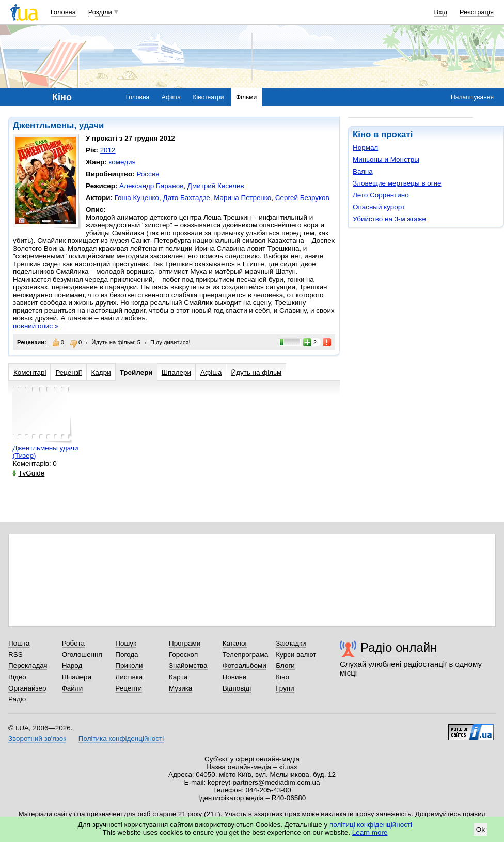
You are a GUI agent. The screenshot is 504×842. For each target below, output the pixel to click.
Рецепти (129, 688)
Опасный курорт (379, 207)
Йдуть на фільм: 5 (116, 342)
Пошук (126, 643)
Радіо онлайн (399, 647)
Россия (148, 174)
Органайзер (27, 688)
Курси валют (296, 655)
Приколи (129, 665)
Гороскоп (183, 655)
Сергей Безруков (302, 198)
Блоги (285, 665)
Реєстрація (477, 12)
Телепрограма (246, 655)
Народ (72, 665)
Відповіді (237, 688)
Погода (127, 655)
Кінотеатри (208, 97)
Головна (63, 12)
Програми (185, 643)
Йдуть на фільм (256, 372)
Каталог (235, 643)
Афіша (171, 97)
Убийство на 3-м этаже (389, 219)
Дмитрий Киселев (216, 186)
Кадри (101, 372)
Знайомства (188, 665)
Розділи (100, 12)
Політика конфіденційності (121, 738)
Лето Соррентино (381, 195)
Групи (285, 688)
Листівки (129, 677)
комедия (122, 162)
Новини (235, 677)
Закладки (291, 643)
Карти (178, 677)
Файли (73, 688)
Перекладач (28, 665)
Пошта (19, 643)
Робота (73, 643)
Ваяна (363, 171)
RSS (15, 655)
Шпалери (176, 372)
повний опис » (36, 326)
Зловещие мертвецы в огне (397, 183)
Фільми (246, 97)
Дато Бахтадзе (187, 198)
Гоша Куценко (137, 198)
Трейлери (136, 372)
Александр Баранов (151, 186)
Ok (481, 829)
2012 (108, 150)
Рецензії (68, 372)
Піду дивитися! (170, 342)
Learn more (370, 832)
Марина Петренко (242, 198)
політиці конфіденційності (371, 825)
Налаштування (472, 97)
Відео (17, 677)
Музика (180, 688)
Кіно (362, 135)
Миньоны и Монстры (386, 159)
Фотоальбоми (245, 665)
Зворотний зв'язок (37, 738)
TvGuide (28, 473)
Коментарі (30, 372)
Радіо (17, 699)
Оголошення (82, 655)
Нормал (365, 148)
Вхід (441, 12)
